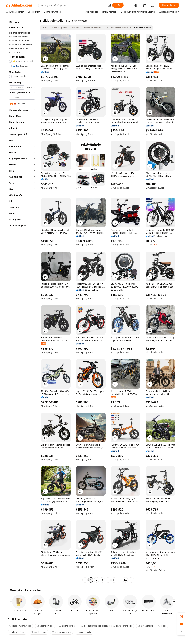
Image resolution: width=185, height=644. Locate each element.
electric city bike (67, 626)
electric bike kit (17, 632)
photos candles (84, 632)
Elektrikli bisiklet (92, 28)
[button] (109, 5)
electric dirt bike (45, 626)
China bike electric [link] (142, 28)
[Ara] (118, 5)
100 (126, 580)
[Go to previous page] (85, 580)
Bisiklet (76, 28)
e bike (162, 626)
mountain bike (145, 626)
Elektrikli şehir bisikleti (117, 28)
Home (45, 28)
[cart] (145, 6)
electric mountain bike (20, 626)
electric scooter (39, 632)
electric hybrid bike (123, 626)
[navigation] (22, 301)
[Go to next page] (131, 580)
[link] (181, 617)
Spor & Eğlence (60, 28)
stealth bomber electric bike (94, 626)
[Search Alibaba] (73, 5)
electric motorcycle (61, 632)
